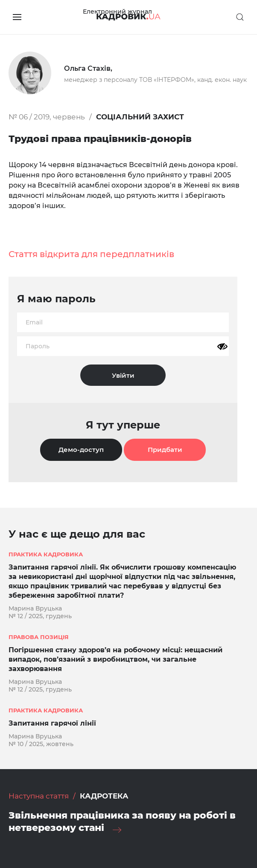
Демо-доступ (81, 450)
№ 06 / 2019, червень (47, 117)
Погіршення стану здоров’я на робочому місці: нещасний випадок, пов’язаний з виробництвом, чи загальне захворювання (115, 659)
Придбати (165, 450)
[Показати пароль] (222, 347)
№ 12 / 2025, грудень (40, 616)
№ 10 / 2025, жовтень (41, 744)
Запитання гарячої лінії (52, 723)
